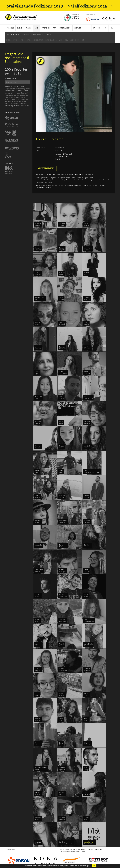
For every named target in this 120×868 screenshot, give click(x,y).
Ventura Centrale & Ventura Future (87, 794)
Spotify (48, 34)
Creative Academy (37, 34)
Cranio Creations (51, 40)
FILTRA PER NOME (10, 79)
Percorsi (10, 28)
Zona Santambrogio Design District (86, 827)
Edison (8, 40)
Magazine (46, 28)
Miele (67, 40)
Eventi (20, 28)
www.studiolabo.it (13, 786)
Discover (103, 766)
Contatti (78, 28)
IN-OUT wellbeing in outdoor (85, 841)
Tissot (23, 40)
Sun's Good (75, 40)
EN (99, 28)
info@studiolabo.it (13, 784)
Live (36, 28)
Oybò (82, 40)
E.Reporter (15, 34)
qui (88, 866)
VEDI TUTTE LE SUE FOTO (46, 168)
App (54, 28)
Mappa (29, 28)
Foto (8, 34)
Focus (102, 764)
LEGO (61, 40)
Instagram (25, 34)
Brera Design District (35, 40)
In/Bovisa (85, 852)
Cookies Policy (20, 813)
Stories (103, 772)
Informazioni (65, 28)
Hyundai (16, 40)
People (103, 769)
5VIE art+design (88, 799)
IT (94, 28)
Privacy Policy (9, 813)
